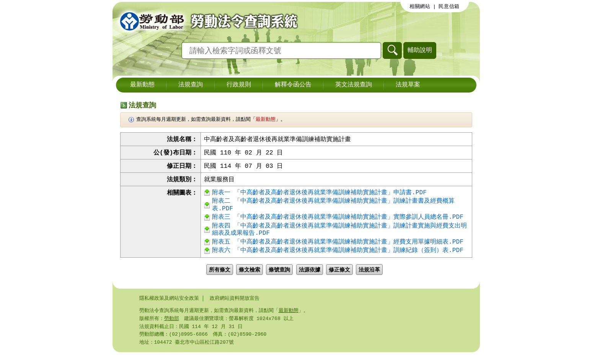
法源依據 (310, 279)
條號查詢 (279, 279)
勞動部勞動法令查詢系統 (206, 21)
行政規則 (239, 85)
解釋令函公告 (293, 85)
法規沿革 (369, 279)
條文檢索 (250, 279)
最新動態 (142, 85)
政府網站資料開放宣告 (235, 308)
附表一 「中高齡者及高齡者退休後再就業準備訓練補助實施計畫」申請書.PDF (319, 195)
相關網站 (420, 6)
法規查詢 (191, 85)
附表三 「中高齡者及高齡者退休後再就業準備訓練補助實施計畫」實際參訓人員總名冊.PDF (338, 223)
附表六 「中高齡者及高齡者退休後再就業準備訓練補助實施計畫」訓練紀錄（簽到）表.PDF (338, 260)
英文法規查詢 (354, 85)
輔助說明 (420, 50)
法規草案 (408, 85)
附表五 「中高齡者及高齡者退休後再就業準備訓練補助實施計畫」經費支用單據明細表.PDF (338, 250)
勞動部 (172, 329)
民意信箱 (449, 6)
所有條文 (220, 279)
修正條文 (339, 279)
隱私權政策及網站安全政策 (169, 308)
